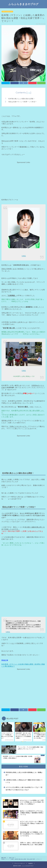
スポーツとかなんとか (7, 12)
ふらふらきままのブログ (23, 4)
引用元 (24, 256)
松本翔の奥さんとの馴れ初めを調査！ (22, 99)
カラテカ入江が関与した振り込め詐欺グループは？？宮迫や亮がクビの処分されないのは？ (24, 789)
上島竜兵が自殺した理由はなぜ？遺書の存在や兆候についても (24, 781)
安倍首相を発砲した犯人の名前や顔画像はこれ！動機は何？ (24, 774)
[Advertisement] (23, 177)
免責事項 (31, 863)
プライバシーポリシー (20, 863)
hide (29, 93)
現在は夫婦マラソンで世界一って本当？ (23, 102)
